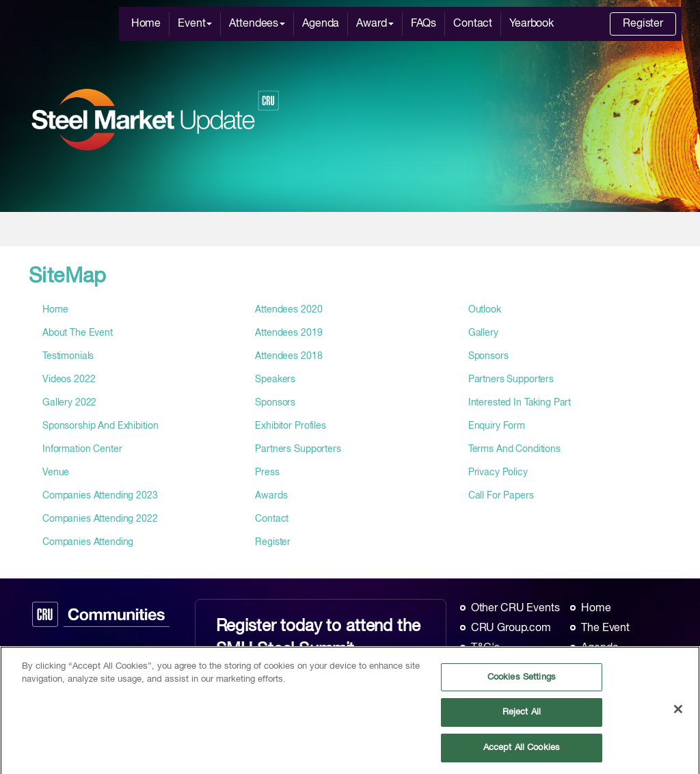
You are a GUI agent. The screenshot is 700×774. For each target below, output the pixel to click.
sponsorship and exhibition (100, 426)
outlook (485, 310)
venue (56, 472)
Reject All (522, 718)
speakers (275, 379)
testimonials (68, 356)
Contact (473, 24)
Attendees (257, 24)
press (267, 472)
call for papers (501, 496)
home (55, 310)
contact (272, 519)
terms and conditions (514, 449)
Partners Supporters (511, 379)
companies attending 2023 (100, 496)
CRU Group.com (511, 628)
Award (375, 24)
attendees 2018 (288, 356)
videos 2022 (69, 379)
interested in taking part (520, 403)
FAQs (423, 24)
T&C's (485, 648)
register (273, 542)
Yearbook (531, 24)
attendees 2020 (288, 310)
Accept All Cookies (522, 753)
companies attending (88, 542)
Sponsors (488, 356)
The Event (605, 628)
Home (146, 24)
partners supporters (298, 449)
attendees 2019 (288, 333)
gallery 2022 (69, 403)
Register (643, 24)
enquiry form (497, 426)
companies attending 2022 (100, 519)
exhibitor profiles (290, 426)
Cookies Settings (522, 683)
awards (271, 496)
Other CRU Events (515, 609)
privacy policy (498, 472)
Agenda (321, 24)
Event (195, 24)
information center (82, 449)
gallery (483, 333)
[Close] (678, 714)
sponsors (275, 403)
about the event (78, 333)
